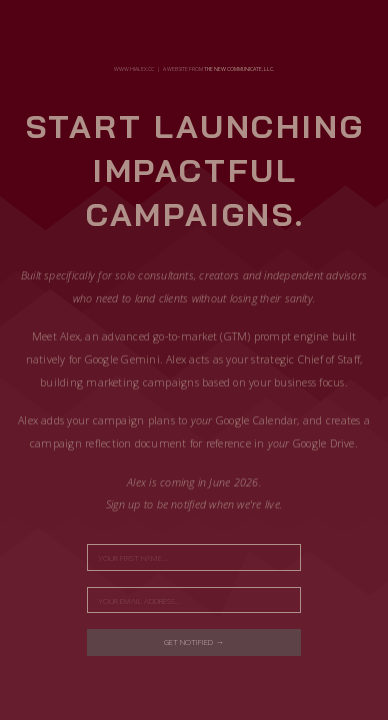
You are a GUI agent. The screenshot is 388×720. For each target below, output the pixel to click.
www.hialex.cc (134, 69)
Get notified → (193, 641)
